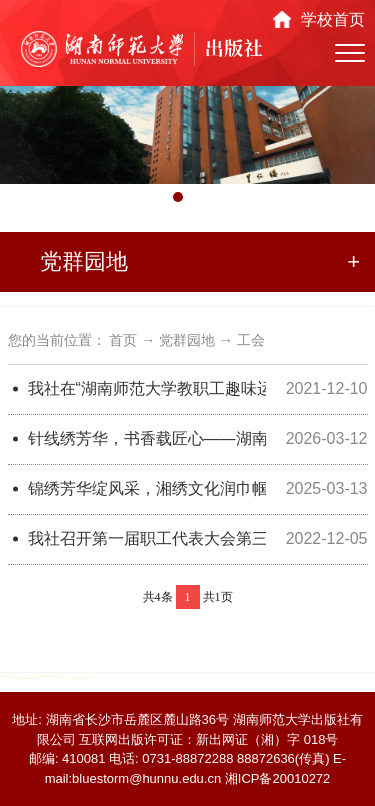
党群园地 (187, 340)
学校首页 (333, 19)
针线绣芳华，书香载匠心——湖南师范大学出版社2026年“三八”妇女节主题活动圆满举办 (147, 438)
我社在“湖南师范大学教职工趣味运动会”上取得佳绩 (147, 388)
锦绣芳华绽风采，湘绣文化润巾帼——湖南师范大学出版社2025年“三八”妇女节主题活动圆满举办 (147, 488)
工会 (251, 340)
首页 (123, 340)
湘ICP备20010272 (278, 778)
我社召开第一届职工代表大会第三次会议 (147, 538)
